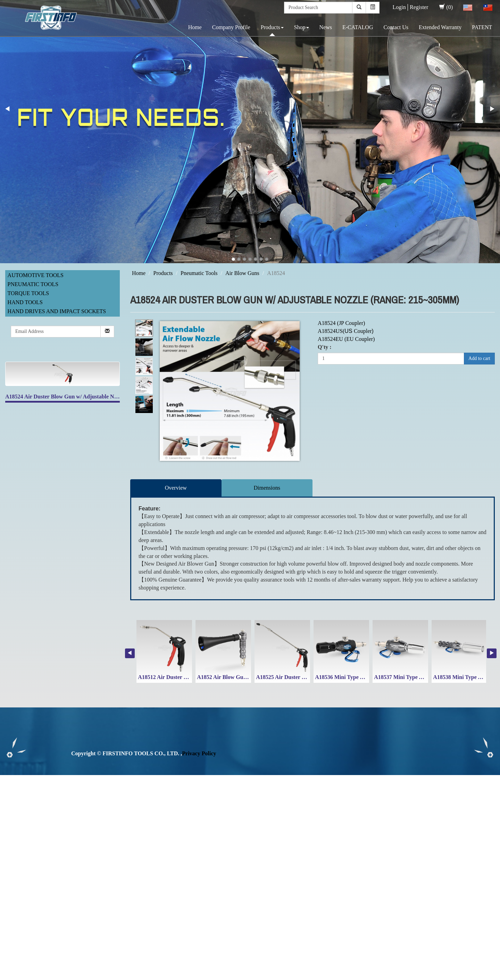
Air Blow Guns (242, 273)
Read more (15, 850)
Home (195, 27)
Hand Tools (25, 302)
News (326, 27)
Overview (176, 488)
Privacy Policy (199, 753)
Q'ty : (325, 347)
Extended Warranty (440, 27)
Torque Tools (28, 293)
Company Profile (231, 27)
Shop (302, 27)
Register (419, 7)
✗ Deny (9, 803)
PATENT (482, 27)
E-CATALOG (358, 27)
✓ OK (185, 976)
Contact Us (396, 27)
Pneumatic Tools (33, 284)
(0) (446, 7)
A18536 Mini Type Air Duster (350, 677)
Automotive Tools (36, 275)
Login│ (401, 7)
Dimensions (267, 488)
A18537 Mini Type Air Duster (409, 677)
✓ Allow (10, 795)
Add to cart (479, 358)
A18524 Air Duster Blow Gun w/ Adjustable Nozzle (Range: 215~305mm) (92, 397)
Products (272, 27)
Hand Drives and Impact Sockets (57, 311)
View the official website (58, 850)
